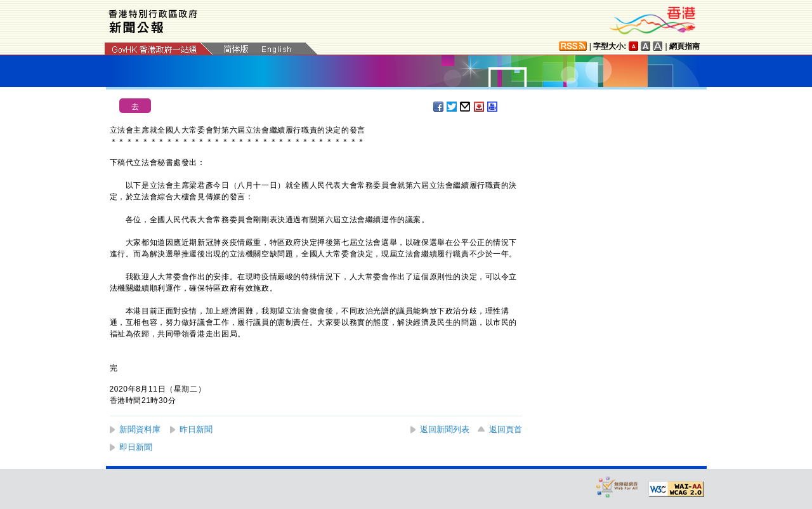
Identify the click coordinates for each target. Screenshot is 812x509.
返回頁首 (506, 429)
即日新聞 (136, 447)
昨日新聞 (196, 429)
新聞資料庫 (140, 429)
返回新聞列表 (445, 429)
